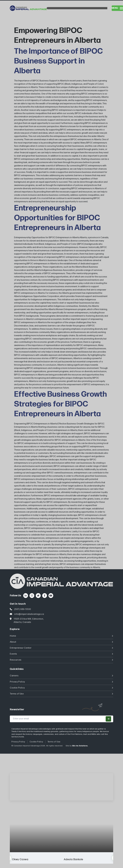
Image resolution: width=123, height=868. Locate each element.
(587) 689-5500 (23, 609)
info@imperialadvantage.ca (29, 614)
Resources (61, 660)
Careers (61, 676)
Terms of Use (61, 694)
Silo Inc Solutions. (80, 746)
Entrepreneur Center (61, 648)
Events (61, 654)
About (61, 642)
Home (61, 636)
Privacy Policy (61, 682)
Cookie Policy (61, 688)
